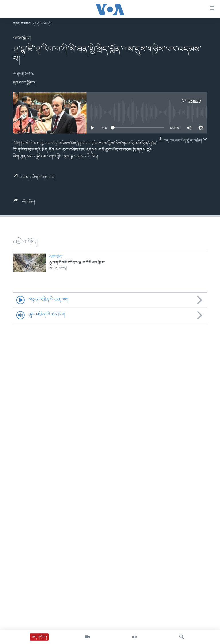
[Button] (24, 203)
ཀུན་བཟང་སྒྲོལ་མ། (25, 83)
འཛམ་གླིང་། (22, 38)
